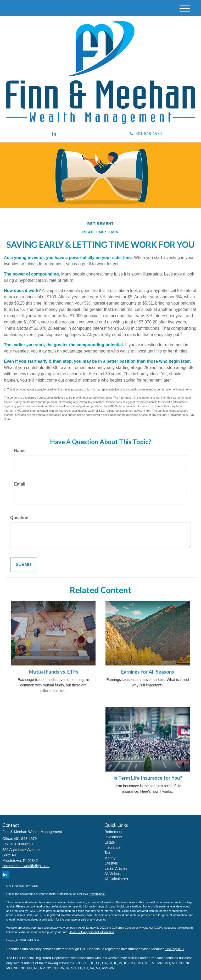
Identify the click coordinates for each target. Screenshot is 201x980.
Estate (110, 842)
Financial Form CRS (25, 886)
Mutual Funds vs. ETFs (54, 672)
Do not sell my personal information (91, 932)
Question (19, 518)
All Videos (113, 874)
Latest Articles (116, 868)
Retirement (113, 832)
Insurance (112, 847)
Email (20, 484)
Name (20, 451)
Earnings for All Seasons (148, 672)
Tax (107, 853)
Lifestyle (111, 863)
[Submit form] (24, 565)
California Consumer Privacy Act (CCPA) (138, 928)
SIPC (180, 949)
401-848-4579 (146, 134)
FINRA (170, 949)
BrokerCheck (97, 894)
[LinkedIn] (54, 134)
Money (110, 858)
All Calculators (116, 879)
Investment (113, 837)
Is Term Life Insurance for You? (148, 778)
